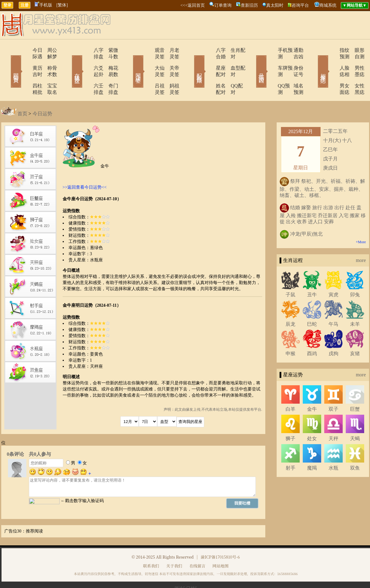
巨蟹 (355, 390)
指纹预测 (332, 50)
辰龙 (290, 305)
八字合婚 (209, 50)
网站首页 (7, 63)
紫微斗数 (110, 50)
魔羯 (312, 449)
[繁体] (62, 5)
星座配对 (209, 61)
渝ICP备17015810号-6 (220, 538)
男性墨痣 (356, 61)
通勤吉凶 (294, 50)
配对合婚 (191, 63)
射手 (290, 449)
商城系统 (328, 5)
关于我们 (174, 546)
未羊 (355, 305)
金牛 (312, 390)
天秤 (333, 419)
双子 (333, 390)
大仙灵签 (147, 61)
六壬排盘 (86, 73)
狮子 (290, 419)
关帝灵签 (171, 61)
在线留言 (197, 546)
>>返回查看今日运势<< (85, 168)
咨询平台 (300, 5)
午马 (333, 305)
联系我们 (151, 546)
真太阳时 (275, 5)
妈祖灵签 (171, 73)
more (361, 241)
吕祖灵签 (147, 73)
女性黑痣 (356, 73)
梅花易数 (110, 61)
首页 (22, 94)
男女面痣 (332, 73)
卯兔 (355, 275)
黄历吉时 (25, 61)
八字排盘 (86, 50)
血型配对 (233, 61)
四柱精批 (25, 73)
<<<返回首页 (193, 5)
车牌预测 (270, 61)
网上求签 (130, 63)
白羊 (290, 390)
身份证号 (294, 61)
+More (361, 223)
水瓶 (333, 449)
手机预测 (270, 50)
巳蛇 (312, 305)
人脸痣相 (332, 61)
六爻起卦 (86, 61)
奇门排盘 (110, 73)
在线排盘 (68, 63)
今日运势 (42, 94)
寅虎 (333, 275)
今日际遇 (25, 50)
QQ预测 (269, 73)
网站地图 (220, 546)
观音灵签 (147, 50)
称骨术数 (49, 61)
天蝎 (355, 419)
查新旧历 (249, 5)
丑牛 (312, 275)
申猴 (290, 334)
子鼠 (290, 275)
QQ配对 (231, 73)
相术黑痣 (314, 63)
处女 (312, 419)
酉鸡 (312, 334)
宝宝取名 (49, 73)
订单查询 (223, 5)
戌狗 (333, 334)
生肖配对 (233, 50)
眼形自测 (356, 50)
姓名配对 (209, 73)
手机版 (43, 5)
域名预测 (294, 73)
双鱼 (355, 449)
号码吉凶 (253, 63)
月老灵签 (171, 50)
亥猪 (355, 334)
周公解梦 (49, 50)
